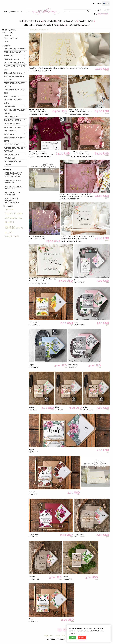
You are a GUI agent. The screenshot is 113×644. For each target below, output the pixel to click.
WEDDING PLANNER (14, 214)
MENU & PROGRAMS (13, 127)
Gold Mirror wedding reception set (12, 201)
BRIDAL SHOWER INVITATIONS (39, 30)
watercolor (7, 36)
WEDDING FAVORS (12, 124)
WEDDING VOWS (11, 117)
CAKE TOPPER (10, 131)
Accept (73, 638)
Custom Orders (12, 145)
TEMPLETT (9, 56)
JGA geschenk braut (10, 38)
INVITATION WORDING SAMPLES (14, 227)
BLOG (62, 25)
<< (60, 630)
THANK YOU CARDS (12, 120)
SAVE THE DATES (50, 21)
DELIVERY (9, 232)
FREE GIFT (10, 222)
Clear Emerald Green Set (12, 194)
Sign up (107, 10)
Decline (82, 638)
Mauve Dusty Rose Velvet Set (14, 188)
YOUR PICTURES (12, 237)
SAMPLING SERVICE (73, 25)
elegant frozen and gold (13, 182)
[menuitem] (21, 21)
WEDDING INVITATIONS (33, 21)
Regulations (49, 636)
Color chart (10, 209)
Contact (57, 636)
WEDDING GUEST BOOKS (67, 21)
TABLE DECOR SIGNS (86, 21)
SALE (21, 21)
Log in (98, 10)
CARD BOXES (9, 106)
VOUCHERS (9, 134)
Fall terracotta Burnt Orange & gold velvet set (14, 175)
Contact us (86, 25)
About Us (65, 636)
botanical (7, 41)
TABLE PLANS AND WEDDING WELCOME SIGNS (41, 25)
